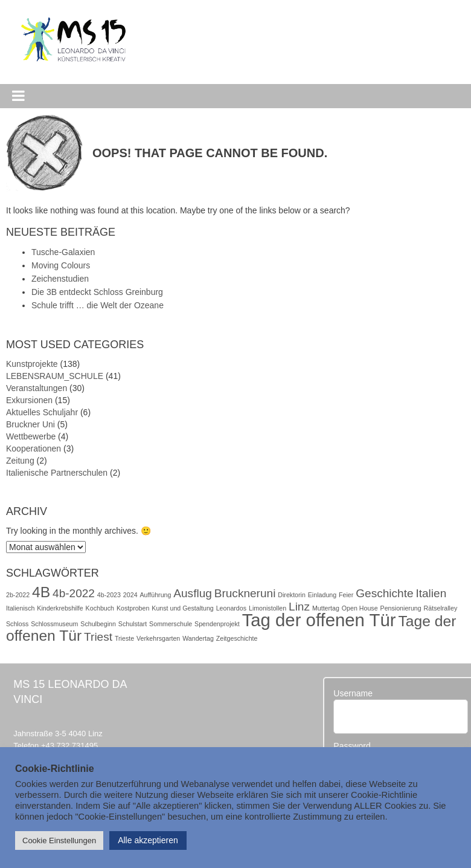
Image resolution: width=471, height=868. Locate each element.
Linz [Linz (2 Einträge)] (299, 607)
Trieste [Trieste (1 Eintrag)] (124, 638)
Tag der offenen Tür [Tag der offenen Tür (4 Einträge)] (319, 620)
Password (352, 746)
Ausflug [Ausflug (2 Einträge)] (193, 593)
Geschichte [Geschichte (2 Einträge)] (384, 593)
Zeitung (20, 461)
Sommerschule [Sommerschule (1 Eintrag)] (171, 624)
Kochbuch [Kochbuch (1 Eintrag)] (100, 608)
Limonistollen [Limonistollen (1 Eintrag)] (268, 608)
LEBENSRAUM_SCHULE (55, 376)
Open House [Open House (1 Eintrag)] (360, 608)
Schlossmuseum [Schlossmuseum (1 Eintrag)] (54, 624)
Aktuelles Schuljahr (42, 412)
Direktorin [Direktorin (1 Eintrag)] (292, 595)
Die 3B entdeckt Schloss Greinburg (97, 292)
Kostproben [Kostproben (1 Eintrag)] (133, 608)
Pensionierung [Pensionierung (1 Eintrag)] (401, 608)
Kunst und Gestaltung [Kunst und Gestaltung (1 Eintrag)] (183, 608)
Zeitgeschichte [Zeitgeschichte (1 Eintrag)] (237, 638)
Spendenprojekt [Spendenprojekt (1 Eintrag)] (217, 624)
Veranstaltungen (37, 388)
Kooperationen (34, 449)
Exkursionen (29, 400)
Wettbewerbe (31, 436)
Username (353, 693)
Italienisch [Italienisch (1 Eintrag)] (20, 608)
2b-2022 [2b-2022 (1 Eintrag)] (18, 595)
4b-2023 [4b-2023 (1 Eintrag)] (109, 595)
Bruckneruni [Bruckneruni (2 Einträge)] (245, 593)
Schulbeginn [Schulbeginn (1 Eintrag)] (98, 624)
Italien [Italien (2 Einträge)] (431, 593)
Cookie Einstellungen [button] (59, 840)
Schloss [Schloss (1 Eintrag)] (17, 624)
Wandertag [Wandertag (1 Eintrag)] (198, 638)
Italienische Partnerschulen (57, 473)
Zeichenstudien (60, 279)
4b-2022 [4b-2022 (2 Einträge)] (74, 593)
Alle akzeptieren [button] (148, 840)
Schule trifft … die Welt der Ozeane (98, 305)
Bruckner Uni (30, 424)
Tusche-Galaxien (63, 252)
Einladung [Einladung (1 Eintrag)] (322, 595)
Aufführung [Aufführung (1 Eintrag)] (155, 595)
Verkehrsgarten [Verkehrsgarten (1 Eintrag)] (158, 638)
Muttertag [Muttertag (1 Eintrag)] (326, 608)
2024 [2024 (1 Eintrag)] (130, 595)
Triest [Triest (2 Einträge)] (98, 637)
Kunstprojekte (32, 364)
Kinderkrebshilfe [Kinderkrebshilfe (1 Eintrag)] (60, 608)
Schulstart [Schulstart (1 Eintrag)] (133, 624)
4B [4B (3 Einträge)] (41, 592)
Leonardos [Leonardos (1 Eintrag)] (231, 608)
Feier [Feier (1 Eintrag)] (346, 595)
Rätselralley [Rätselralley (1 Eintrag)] (441, 608)
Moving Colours (61, 265)
